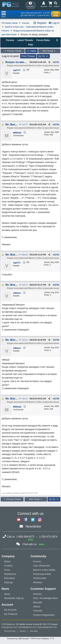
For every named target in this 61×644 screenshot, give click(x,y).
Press (7, 570)
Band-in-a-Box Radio (44, 570)
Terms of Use (10, 631)
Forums (26, 23)
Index (31, 51)
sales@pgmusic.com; (28, 627)
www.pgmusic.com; (10, 627)
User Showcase (41, 566)
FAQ (30, 45)
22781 (56, 62)
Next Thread (49, 51)
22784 (56, 285)
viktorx (23, 340)
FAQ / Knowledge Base (45, 598)
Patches (37, 594)
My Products (11, 614)
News (7, 594)
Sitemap (9, 582)
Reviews (38, 582)
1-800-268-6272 (29, 15)
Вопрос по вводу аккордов (22, 62)
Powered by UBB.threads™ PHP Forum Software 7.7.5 (30, 639)
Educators (10, 578)
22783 (56, 255)
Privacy (23, 631)
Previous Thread (13, 51)
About (7, 561)
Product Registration (44, 615)
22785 (56, 340)
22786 (56, 399)
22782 (56, 125)
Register (40, 23)
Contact (8, 566)
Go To (43, 56)
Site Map (34, 631)
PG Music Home (10, 23)
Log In (54, 23)
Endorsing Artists (42, 574)
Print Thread (28, 56)
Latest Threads (25, 40)
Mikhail (23, 255)
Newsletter (33, 526)
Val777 (24, 125)
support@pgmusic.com (47, 627)
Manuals (38, 602)
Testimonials (40, 578)
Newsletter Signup (14, 598)
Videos (37, 606)
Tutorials (38, 611)
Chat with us (29, 544)
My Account (10, 610)
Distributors (10, 574)
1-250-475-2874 (43, 15)
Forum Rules (43, 40)
